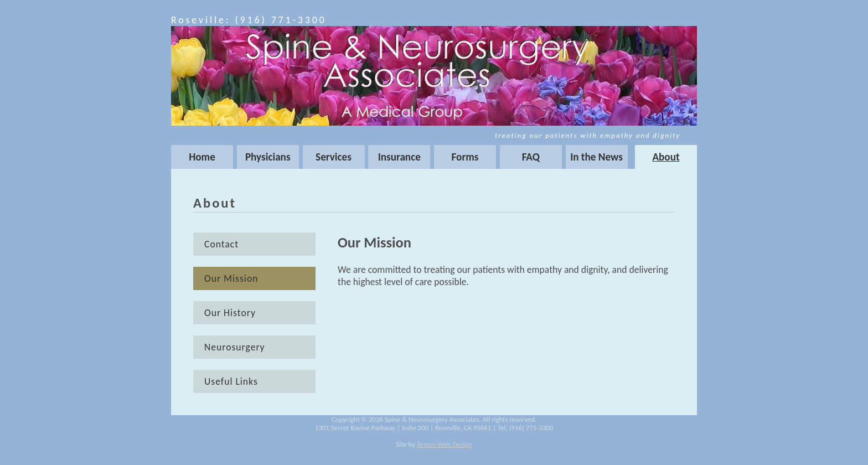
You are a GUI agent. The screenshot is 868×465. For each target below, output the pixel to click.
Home (202, 157)
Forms (465, 157)
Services (334, 157)
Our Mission (231, 278)
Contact (221, 244)
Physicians (268, 157)
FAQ (531, 157)
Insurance (399, 157)
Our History (230, 313)
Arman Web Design (445, 444)
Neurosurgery (235, 347)
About (666, 157)
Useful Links (231, 381)
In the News (596, 157)
